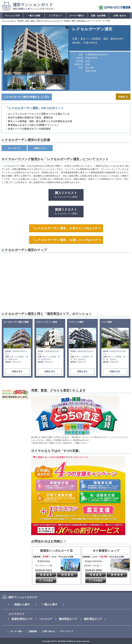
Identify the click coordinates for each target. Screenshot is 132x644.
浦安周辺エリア (93, 619)
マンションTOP (12, 16)
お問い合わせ (120, 16)
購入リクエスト (66, 194)
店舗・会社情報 (98, 16)
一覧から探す (50, 604)
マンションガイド (33, 5)
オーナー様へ (14, 631)
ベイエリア (43, 619)
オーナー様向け (77, 16)
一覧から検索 (34, 16)
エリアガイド (55, 16)
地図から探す (19, 604)
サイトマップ (64, 631)
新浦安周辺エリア (19, 619)
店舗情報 (30, 631)
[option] (36, 51)
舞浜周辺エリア (65, 619)
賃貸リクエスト (66, 211)
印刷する (123, 97)
